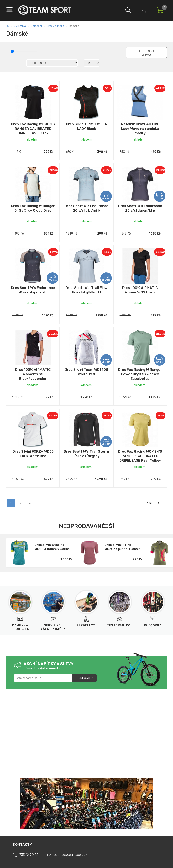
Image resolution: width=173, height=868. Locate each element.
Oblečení (36, 26)
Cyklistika (20, 26)
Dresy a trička (55, 26)
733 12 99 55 (29, 855)
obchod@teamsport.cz (71, 855)
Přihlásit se (143, 9)
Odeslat (84, 678)
